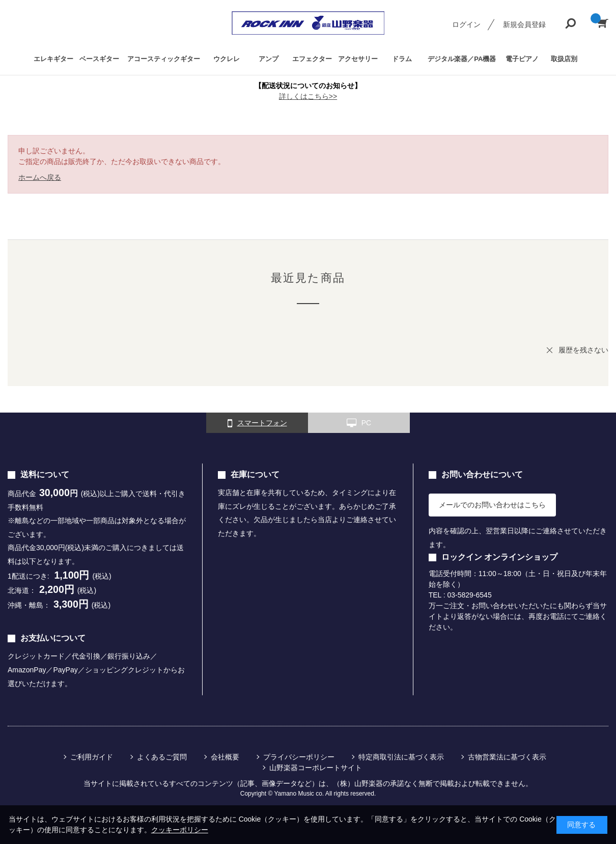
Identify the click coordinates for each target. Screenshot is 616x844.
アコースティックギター (164, 59)
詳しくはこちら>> (308, 96)
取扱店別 (564, 59)
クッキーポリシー (180, 830)
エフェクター (312, 59)
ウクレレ (227, 59)
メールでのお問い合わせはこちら (492, 505)
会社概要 (225, 757)
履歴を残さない (583, 350)
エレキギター (53, 59)
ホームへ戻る (40, 177)
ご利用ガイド (92, 757)
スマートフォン (257, 423)
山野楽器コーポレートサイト (316, 768)
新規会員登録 (524, 24)
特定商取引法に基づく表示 (401, 757)
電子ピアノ (522, 59)
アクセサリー (358, 59)
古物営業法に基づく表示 (507, 757)
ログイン (466, 24)
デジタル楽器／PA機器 (462, 59)
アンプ (269, 59)
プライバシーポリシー (299, 757)
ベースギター (99, 59)
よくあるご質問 (162, 757)
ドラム (402, 59)
